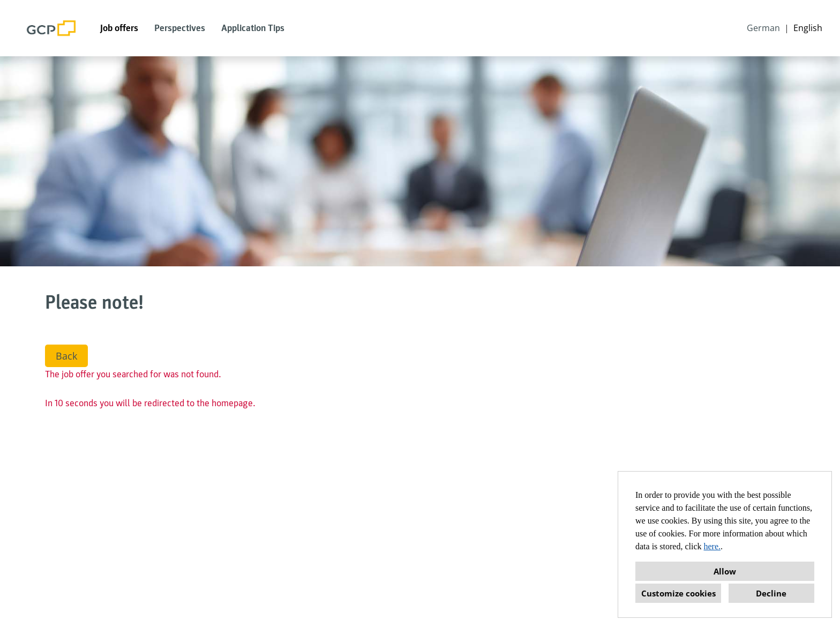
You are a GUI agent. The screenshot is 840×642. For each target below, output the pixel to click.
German (763, 28)
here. (712, 546)
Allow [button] (725, 571)
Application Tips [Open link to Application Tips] (253, 28)
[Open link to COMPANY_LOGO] (51, 28)
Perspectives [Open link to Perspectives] (180, 28)
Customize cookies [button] (678, 593)
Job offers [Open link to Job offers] (119, 28)
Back (66, 356)
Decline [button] (771, 593)
